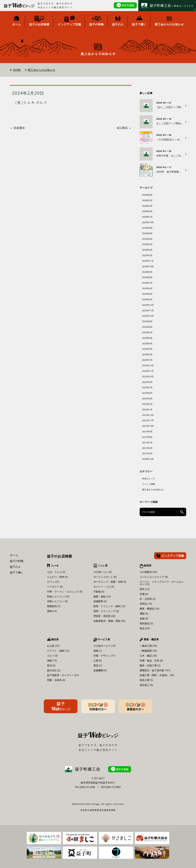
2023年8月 (147, 327)
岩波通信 (19, 128)
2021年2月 (147, 453)
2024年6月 (147, 288)
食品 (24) (145, 628)
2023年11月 (148, 310)
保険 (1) (98, 651)
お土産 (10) (53, 646)
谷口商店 (122, 128)
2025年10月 (148, 222)
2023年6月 (147, 338)
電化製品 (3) (146, 623)
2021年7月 (147, 443)
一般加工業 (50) (148, 646)
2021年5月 (147, 448)
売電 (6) (144, 594)
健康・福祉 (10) (102, 596)
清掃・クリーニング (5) (106, 611)
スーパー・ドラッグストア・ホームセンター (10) (162, 583)
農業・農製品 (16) (149, 609)
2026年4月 (147, 206)
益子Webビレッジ (61, 706)
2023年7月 (147, 332)
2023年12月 (148, 305)
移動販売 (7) (54, 606)
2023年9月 (147, 321)
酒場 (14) (52, 611)
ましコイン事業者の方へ (135, 706)
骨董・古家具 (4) (56, 680)
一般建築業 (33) (148, 651)
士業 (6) (98, 661)
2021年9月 (147, 431)
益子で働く (17, 572)
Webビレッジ (149, 478)
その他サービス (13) (104, 646)
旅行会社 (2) (54, 670)
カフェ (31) (53, 582)
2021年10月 (148, 426)
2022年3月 (147, 398)
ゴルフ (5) (52, 656)
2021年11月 (148, 420)
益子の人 (15, 567)
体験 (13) (52, 661)
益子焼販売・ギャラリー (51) (63, 675)
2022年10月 (148, 376)
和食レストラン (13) (58, 596)
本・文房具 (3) (148, 599)
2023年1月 (147, 360)
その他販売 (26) (148, 572)
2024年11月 (148, 261)
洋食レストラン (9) (57, 601)
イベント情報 (149, 484)
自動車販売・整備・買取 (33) (109, 621)
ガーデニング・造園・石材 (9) (110, 582)
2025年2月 (147, 255)
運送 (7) (98, 665)
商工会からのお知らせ (41, 70)
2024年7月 (147, 283)
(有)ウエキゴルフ (31, 102)
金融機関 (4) (100, 670)
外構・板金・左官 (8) (151, 661)
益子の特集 (17, 561)
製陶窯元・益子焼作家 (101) (155, 670)
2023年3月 (147, 349)
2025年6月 (147, 239)
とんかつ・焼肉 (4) (57, 577)
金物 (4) (144, 618)
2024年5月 (147, 294)
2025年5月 (147, 244)
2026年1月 (147, 217)
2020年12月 (148, 459)
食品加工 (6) (146, 685)
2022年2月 (147, 404)
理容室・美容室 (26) (104, 616)
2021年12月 (148, 415)
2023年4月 (147, 343)
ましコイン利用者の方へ (98, 706)
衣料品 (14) (146, 604)
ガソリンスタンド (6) (105, 577)
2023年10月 (148, 316)
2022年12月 (148, 365)
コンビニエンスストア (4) (154, 577)
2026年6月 (147, 195)
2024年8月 (147, 277)
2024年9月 (147, 272)
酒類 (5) (144, 614)
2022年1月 (147, 410)
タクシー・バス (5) (104, 587)
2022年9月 (147, 382)
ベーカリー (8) (55, 587)
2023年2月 (147, 354)
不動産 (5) (99, 592)
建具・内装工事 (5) (150, 665)
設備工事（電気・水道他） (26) (157, 675)
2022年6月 (147, 393)
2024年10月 (148, 266)
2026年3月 (147, 211)
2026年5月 (147, 200)
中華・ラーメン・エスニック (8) (65, 592)
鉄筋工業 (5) (146, 680)
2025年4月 (147, 250)
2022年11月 (148, 371)
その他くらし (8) (103, 572)
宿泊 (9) (51, 665)
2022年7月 (147, 387)
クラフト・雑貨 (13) (58, 651)
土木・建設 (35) (148, 656)
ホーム (14, 555)
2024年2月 (147, 299)
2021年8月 (147, 437)
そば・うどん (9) (56, 572)
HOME (17, 70)
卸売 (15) (145, 589)
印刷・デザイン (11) (104, 656)
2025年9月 (147, 228)
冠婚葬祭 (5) (100, 601)
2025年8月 (147, 233)
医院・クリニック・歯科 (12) (109, 606)
